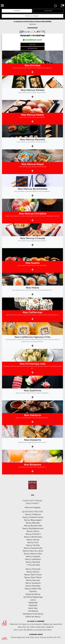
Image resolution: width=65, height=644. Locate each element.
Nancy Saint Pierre (33, 577)
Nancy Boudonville (33, 526)
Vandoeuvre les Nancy (33, 614)
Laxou (33, 600)
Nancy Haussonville (33, 548)
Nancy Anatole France (33, 517)
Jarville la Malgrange (33, 597)
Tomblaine (33, 611)
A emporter (48, 11)
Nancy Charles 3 (33, 534)
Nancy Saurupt (33, 580)
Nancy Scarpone (33, 583)
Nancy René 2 (33, 572)
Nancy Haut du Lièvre (33, 551)
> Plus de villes (33, 565)
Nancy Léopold (33, 556)
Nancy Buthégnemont (33, 528)
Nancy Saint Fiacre (33, 575)
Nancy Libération (33, 559)
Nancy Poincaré (33, 569)
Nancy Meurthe (33, 562)
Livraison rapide (36, 634)
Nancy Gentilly (33, 545)
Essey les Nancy (33, 594)
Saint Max (33, 608)
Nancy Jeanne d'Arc (33, 554)
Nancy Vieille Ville (33, 589)
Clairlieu (33, 591)
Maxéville (33, 605)
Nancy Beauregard (33, 520)
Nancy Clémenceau (33, 537)
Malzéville (33, 603)
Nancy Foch (33, 542)
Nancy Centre (33, 531)
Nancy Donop (33, 540)
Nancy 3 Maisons (33, 514)
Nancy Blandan (33, 523)
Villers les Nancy (33, 617)
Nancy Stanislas (33, 586)
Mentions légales (33, 508)
